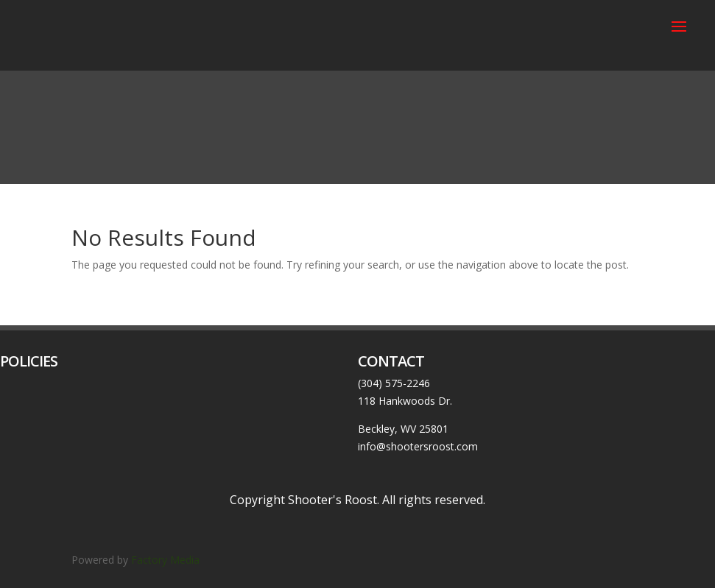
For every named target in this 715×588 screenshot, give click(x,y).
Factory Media (167, 560)
